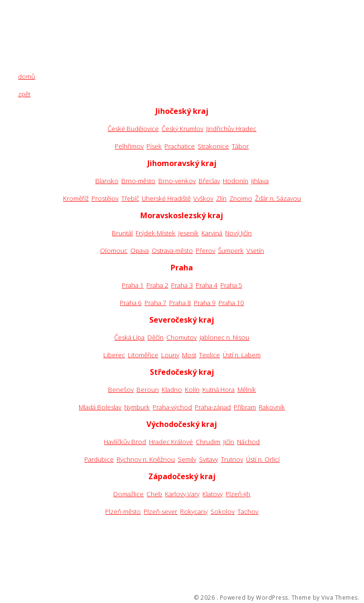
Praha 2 (157, 285)
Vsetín (255, 250)
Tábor (240, 146)
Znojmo (241, 198)
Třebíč (130, 198)
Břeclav (209, 181)
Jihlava (260, 181)
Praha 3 (182, 285)
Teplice (209, 355)
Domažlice (128, 494)
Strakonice (213, 146)
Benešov (121, 390)
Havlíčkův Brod (125, 442)
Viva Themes (340, 598)
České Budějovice (133, 129)
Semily (187, 459)
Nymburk (137, 407)
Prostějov (105, 198)
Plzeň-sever (160, 511)
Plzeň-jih (238, 494)
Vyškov (203, 198)
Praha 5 (231, 285)
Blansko (107, 181)
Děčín (155, 337)
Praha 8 (180, 303)
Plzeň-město (123, 511)
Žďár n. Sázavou (278, 198)
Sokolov (223, 511)
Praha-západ (213, 407)
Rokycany (194, 511)
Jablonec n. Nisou (224, 337)
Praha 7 (155, 303)
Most (189, 355)
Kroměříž (76, 198)
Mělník (247, 390)
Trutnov (232, 459)
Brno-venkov (177, 181)
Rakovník (272, 407)
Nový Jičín (238, 233)
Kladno (172, 390)
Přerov (205, 250)
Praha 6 (131, 303)
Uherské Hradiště (166, 198)
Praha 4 (207, 285)
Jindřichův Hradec (231, 129)
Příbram (245, 407)
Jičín (229, 442)
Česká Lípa (129, 337)
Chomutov (182, 337)
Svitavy (209, 459)
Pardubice (99, 459)
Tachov (248, 511)
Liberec (114, 355)
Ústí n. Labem (242, 355)
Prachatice (180, 146)
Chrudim (208, 442)
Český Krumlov (182, 129)
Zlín (221, 198)
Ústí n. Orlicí (263, 459)
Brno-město (138, 181)
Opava (140, 250)
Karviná (212, 233)
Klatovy (213, 494)
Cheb (154, 494)
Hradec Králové (171, 442)
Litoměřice (143, 355)
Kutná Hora (218, 390)
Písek (154, 146)
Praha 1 (133, 285)
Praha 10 (231, 303)
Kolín (192, 390)
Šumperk (231, 250)
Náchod (248, 442)
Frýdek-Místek (155, 233)
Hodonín (236, 181)
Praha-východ (172, 407)
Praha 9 (205, 303)
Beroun (148, 390)
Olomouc (114, 250)
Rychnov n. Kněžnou (146, 459)
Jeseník (188, 233)
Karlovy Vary (182, 494)
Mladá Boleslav (100, 407)
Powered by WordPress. (255, 598)
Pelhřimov (129, 146)
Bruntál (122, 233)
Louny (170, 355)
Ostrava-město (172, 250)
